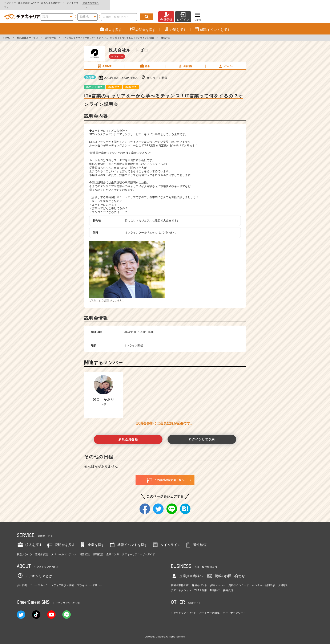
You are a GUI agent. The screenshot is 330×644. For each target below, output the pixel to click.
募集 (145, 61)
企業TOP (104, 61)
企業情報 (185, 61)
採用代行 (228, 586)
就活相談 (85, 550)
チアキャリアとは (35, 571)
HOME (7, 33)
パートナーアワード (234, 608)
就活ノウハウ (24, 550)
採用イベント (200, 581)
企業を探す (92, 540)
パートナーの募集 (210, 608)
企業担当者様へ (313, 3)
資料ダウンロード (239, 581)
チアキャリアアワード (184, 608)
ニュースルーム (39, 581)
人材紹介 (283, 581)
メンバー (225, 61)
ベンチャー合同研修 (263, 581)
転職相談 (98, 550)
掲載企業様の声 (180, 581)
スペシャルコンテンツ (64, 550)
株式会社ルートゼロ (27, 33)
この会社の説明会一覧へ (165, 476)
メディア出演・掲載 (63, 581)
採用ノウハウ (218, 581)
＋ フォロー (117, 52)
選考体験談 (41, 550)
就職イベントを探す (128, 540)
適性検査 (196, 540)
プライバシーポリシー (90, 581)
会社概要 (22, 581)
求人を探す (29, 540)
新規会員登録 (128, 435)
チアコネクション (181, 586)
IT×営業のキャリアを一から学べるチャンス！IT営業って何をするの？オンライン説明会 (108, 33)
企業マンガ (113, 550)
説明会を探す (61, 540)
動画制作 (215, 586)
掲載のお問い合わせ (226, 571)
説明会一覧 (50, 33)
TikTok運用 (201, 586)
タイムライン (166, 540)
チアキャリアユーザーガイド (138, 550)
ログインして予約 (202, 435)
